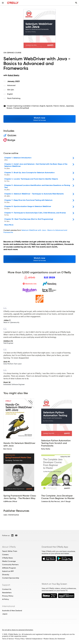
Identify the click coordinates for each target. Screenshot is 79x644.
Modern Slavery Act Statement (54, 639)
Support (6, 585)
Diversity (6, 575)
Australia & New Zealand (12, 611)
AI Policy (6, 599)
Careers (5, 555)
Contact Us (7, 589)
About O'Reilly (9, 547)
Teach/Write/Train (10, 551)
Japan (5, 614)
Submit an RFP (8, 571)
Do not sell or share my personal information (18, 630)
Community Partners (10, 565)
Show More (9, 225)
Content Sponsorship (11, 578)
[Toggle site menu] (3, 3)
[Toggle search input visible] (76, 3)
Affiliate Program (9, 568)
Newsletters (7, 593)
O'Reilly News (7, 558)
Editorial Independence (34, 639)
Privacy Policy (8, 596)
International (8, 606)
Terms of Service (8, 639)
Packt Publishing (14, 98)
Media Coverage (9, 561)
